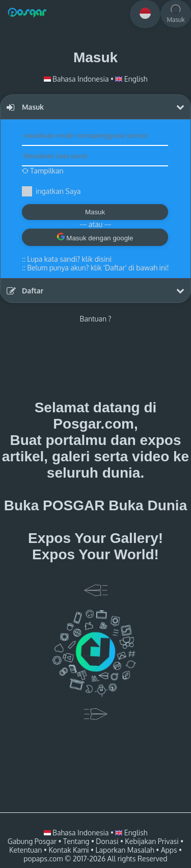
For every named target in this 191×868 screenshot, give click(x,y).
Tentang (76, 841)
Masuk (95, 212)
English (131, 79)
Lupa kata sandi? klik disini (69, 259)
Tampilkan (43, 171)
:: (67, 259)
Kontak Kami (69, 850)
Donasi (107, 841)
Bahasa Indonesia (77, 79)
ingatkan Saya (58, 191)
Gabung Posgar (32, 841)
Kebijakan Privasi (152, 841)
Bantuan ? (96, 319)
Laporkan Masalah (125, 850)
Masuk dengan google (95, 237)
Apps (169, 850)
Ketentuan (25, 850)
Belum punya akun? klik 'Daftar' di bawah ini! (98, 268)
